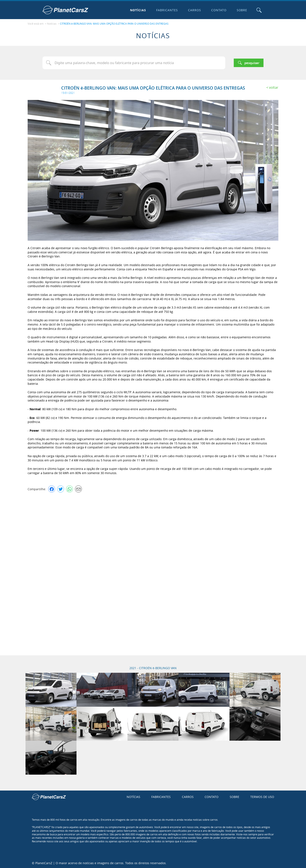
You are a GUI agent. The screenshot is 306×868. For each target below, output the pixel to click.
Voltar (274, 87)
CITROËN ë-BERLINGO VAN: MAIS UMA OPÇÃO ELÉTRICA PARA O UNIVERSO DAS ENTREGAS (114, 24)
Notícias (138, 10)
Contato (218, 10)
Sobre (242, 10)
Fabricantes (167, 10)
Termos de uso (262, 797)
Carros (194, 10)
